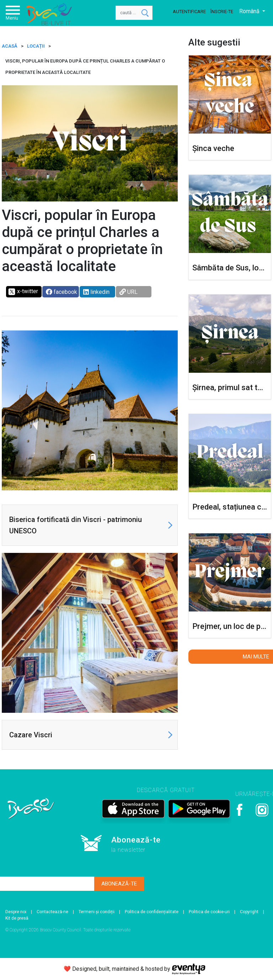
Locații (36, 46)
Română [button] (250, 11)
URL (129, 292)
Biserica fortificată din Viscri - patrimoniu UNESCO (76, 525)
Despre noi (16, 912)
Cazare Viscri (31, 735)
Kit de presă (17, 918)
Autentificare (189, 12)
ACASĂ (10, 46)
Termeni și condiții (97, 912)
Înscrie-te (222, 12)
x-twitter (23, 292)
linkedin (96, 292)
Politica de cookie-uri (209, 912)
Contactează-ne (52, 912)
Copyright (249, 912)
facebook (61, 292)
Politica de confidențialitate (152, 912)
